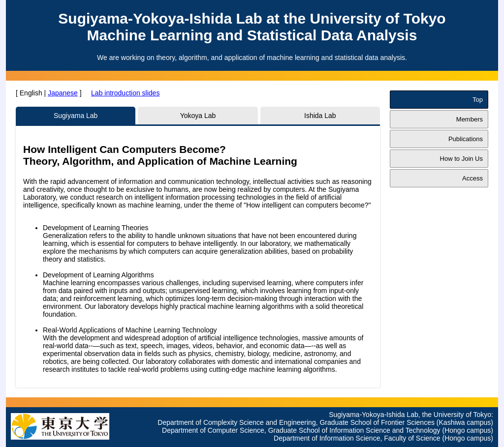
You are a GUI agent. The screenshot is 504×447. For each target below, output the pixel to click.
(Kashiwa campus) (465, 422)
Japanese (63, 93)
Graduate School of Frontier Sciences (377, 422)
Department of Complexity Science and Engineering (236, 422)
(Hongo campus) (468, 430)
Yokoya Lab (198, 116)
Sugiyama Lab (76, 116)
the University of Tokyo (457, 415)
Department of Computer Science (213, 430)
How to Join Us (461, 159)
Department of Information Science (327, 438)
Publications (466, 139)
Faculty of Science (412, 438)
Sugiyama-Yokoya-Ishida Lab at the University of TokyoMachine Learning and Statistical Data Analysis (252, 27)
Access (472, 178)
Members (470, 119)
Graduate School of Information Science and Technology (354, 430)
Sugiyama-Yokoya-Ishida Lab (374, 415)
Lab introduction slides (125, 93)
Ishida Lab (320, 116)
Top (478, 100)
